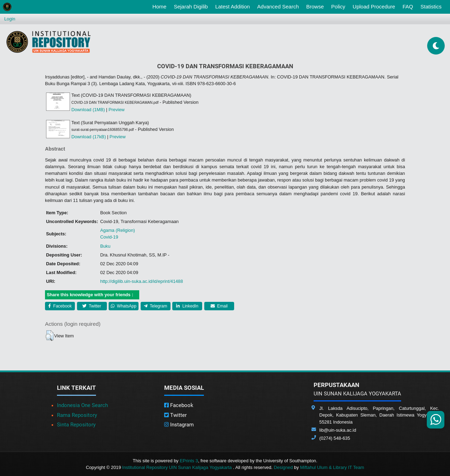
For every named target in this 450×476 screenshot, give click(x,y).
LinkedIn (187, 306)
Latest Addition (232, 7)
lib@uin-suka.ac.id (338, 430)
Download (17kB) (89, 137)
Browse (315, 7)
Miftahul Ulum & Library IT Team (332, 467)
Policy (338, 7)
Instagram (179, 425)
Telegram (155, 306)
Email (219, 306)
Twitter (92, 306)
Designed (283, 467)
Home (161, 6)
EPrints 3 (189, 461)
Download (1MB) (88, 110)
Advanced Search (278, 7)
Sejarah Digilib (191, 7)
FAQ (408, 7)
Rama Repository (77, 415)
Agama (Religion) (118, 230)
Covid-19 (109, 237)
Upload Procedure (374, 7)
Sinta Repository (76, 425)
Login (10, 19)
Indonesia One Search (82, 405)
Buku (105, 246)
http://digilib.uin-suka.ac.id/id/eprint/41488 (142, 281)
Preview (117, 110)
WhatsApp (124, 306)
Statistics (431, 7)
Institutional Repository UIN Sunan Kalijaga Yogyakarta (178, 467)
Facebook (60, 306)
